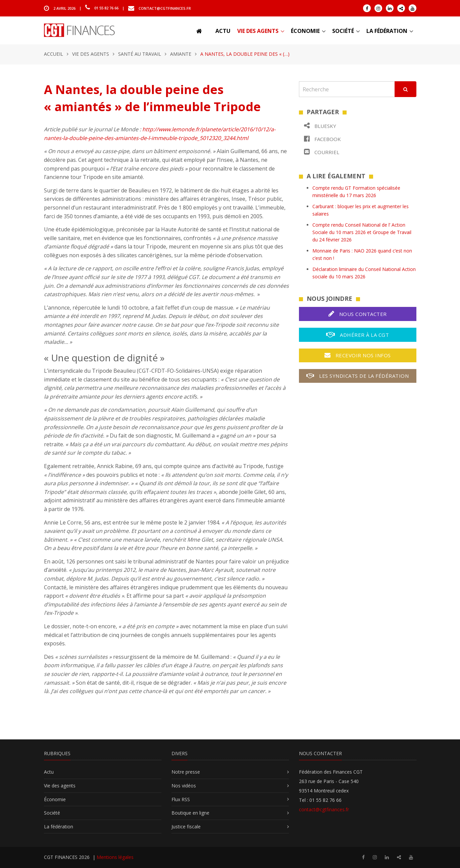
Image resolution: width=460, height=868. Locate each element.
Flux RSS (181, 799)
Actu (223, 31)
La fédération (387, 31)
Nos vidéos (184, 786)
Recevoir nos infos (358, 355)
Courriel (322, 152)
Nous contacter (358, 314)
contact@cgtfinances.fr (165, 8)
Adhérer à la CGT (357, 335)
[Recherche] (347, 89)
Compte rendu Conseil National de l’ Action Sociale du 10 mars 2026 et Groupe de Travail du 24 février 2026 (362, 232)
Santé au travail (140, 54)
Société (343, 31)
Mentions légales (115, 857)
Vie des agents (258, 31)
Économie (305, 31)
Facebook (322, 139)
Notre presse (186, 772)
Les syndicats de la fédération (357, 376)
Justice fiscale (186, 827)
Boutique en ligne (190, 813)
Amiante (181, 54)
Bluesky (320, 126)
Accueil (54, 54)
